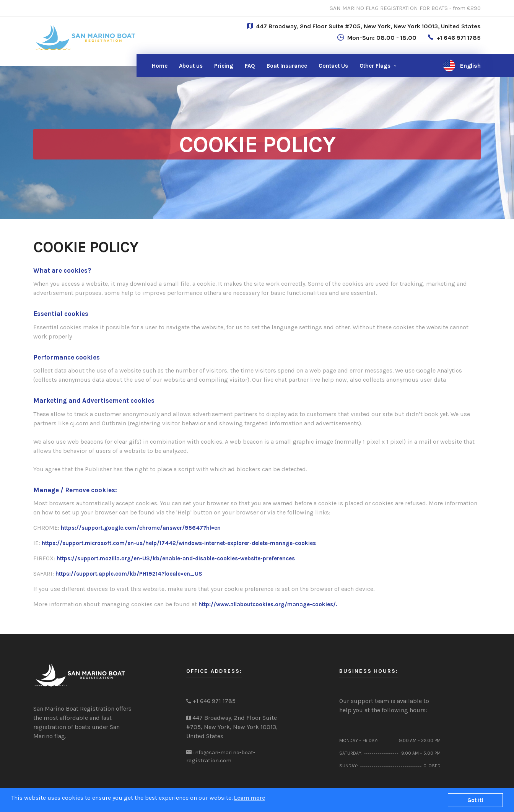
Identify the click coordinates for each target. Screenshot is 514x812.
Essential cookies (61, 314)
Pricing (224, 66)
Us (333, 66)
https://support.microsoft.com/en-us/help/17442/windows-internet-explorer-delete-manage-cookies (179, 543)
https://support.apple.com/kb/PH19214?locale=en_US (129, 574)
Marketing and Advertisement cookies (94, 400)
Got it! (475, 800)
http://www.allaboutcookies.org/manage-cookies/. (268, 604)
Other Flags (375, 66)
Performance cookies (67, 357)
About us (191, 66)
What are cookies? (62, 270)
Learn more (250, 798)
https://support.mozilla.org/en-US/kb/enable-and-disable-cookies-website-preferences (176, 558)
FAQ (250, 66)
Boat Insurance (287, 66)
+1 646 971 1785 (459, 38)
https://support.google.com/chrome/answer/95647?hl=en (141, 528)
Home (160, 66)
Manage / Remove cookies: (75, 490)
